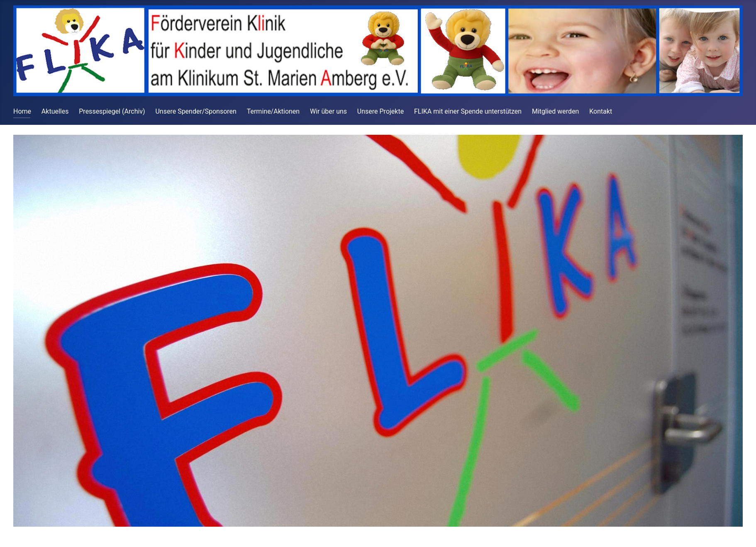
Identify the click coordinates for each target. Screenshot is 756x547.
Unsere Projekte (380, 111)
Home (22, 111)
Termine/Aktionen (273, 111)
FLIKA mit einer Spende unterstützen (468, 111)
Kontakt (601, 111)
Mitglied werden (555, 111)
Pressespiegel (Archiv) (112, 111)
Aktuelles (55, 111)
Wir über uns (328, 111)
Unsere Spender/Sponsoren (196, 111)
